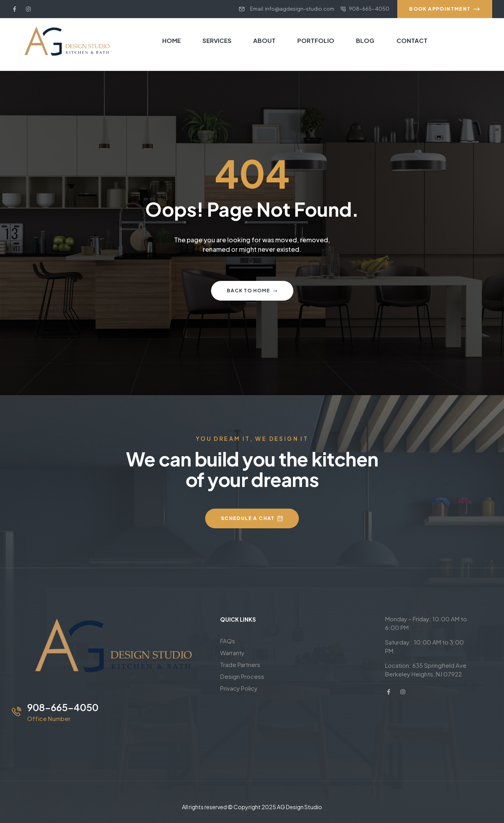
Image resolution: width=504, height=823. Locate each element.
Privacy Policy (239, 688)
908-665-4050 (63, 707)
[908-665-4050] (17, 712)
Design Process (242, 676)
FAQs (228, 641)
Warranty (232, 653)
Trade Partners (240, 664)
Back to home (252, 291)
